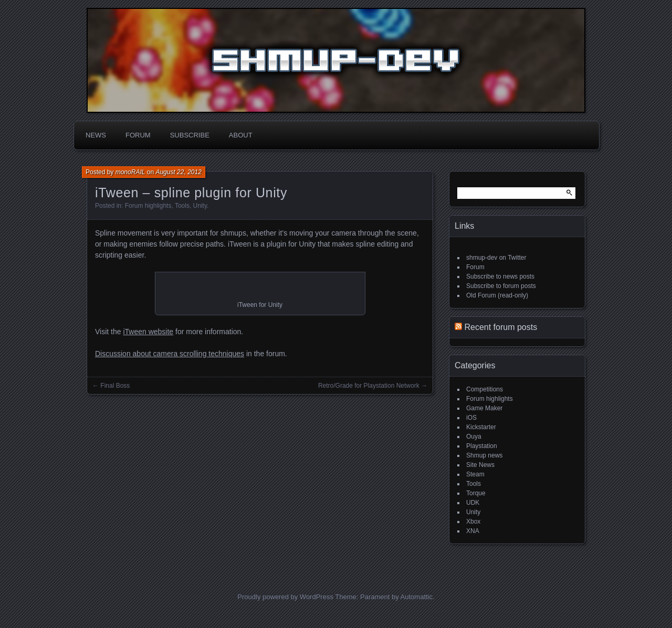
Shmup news (484, 455)
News (96, 135)
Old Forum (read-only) (497, 295)
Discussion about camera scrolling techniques (170, 354)
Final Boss (115, 386)
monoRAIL (130, 172)
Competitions (485, 389)
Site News (480, 465)
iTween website (148, 332)
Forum (138, 135)
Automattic (417, 597)
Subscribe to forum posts (501, 286)
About (241, 135)
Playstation (482, 446)
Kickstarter (481, 427)
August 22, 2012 (178, 172)
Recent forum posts (501, 327)
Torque (476, 493)
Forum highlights (148, 206)
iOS (471, 418)
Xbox (473, 521)
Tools (182, 206)
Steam (475, 474)
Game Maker (484, 408)
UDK (473, 503)
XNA (473, 531)
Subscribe (190, 135)
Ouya (474, 437)
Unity (200, 206)
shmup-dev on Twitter (496, 258)
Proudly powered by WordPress (285, 597)
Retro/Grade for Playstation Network (369, 386)
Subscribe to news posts (500, 276)
